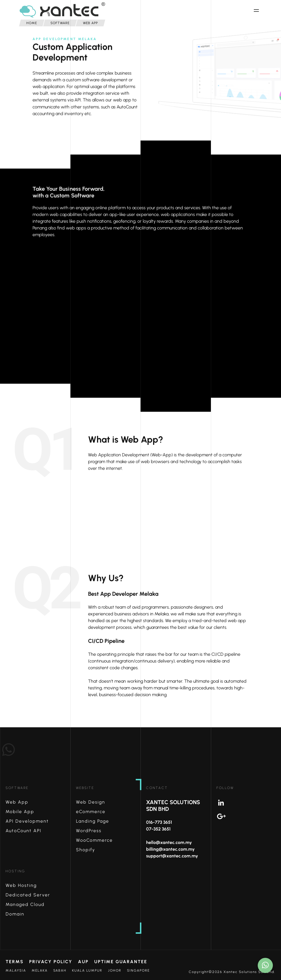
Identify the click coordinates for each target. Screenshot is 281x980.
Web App (17, 802)
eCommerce (91, 812)
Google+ (249, 816)
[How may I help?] (265, 965)
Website (85, 788)
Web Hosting (21, 885)
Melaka (40, 970)
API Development (27, 821)
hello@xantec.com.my (169, 842)
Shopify (86, 850)
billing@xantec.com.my (170, 849)
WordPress (89, 831)
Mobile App (20, 812)
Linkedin (249, 803)
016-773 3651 (159, 822)
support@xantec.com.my (172, 856)
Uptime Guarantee (121, 962)
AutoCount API (24, 831)
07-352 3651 (158, 829)
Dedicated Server (28, 895)
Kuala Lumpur (87, 970)
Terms (15, 962)
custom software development (97, 84)
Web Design (91, 802)
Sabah (60, 970)
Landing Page (93, 821)
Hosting (15, 871)
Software (17, 788)
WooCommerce (94, 840)
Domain (15, 914)
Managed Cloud (25, 904)
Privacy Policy (51, 962)
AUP (83, 962)
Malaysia (16, 970)
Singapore (138, 970)
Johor (115, 970)
